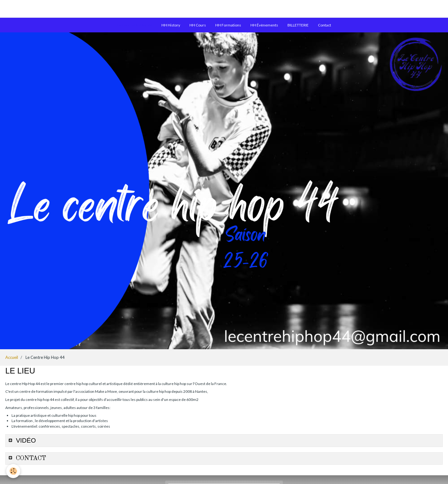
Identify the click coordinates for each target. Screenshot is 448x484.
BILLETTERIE (298, 25)
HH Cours (198, 25)
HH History (171, 25)
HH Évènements (264, 25)
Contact (324, 25)
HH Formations (228, 25)
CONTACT (30, 458)
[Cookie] (13, 471)
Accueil (12, 357)
